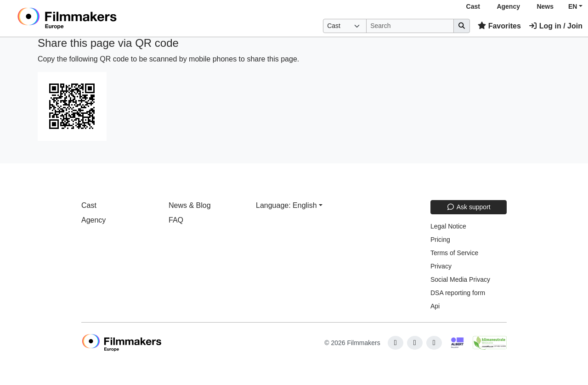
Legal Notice (448, 226)
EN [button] (573, 6)
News (545, 6)
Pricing (440, 240)
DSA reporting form (458, 293)
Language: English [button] (286, 205)
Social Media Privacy (460, 279)
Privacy (441, 266)
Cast (473, 6)
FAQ (176, 220)
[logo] (90, 18)
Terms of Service (454, 253)
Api (435, 306)
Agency (508, 6)
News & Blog (190, 205)
